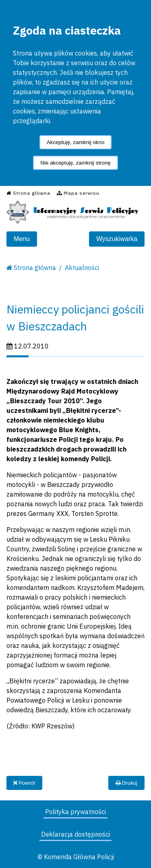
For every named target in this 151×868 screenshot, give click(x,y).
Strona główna (35, 268)
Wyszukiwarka (117, 239)
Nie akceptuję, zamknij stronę (75, 163)
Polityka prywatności (75, 812)
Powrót (24, 783)
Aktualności (82, 268)
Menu (22, 239)
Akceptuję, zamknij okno (76, 142)
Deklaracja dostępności (75, 834)
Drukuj (126, 783)
